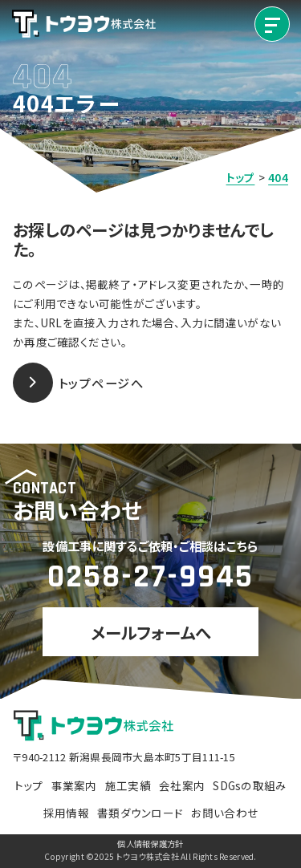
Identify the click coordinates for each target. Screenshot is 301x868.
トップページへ (78, 383)
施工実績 (128, 785)
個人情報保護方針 (150, 844)
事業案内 (74, 785)
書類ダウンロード (140, 813)
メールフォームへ (150, 632)
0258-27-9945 (150, 577)
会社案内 (182, 785)
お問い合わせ (224, 813)
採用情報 (66, 813)
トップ (29, 785)
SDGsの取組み (250, 785)
